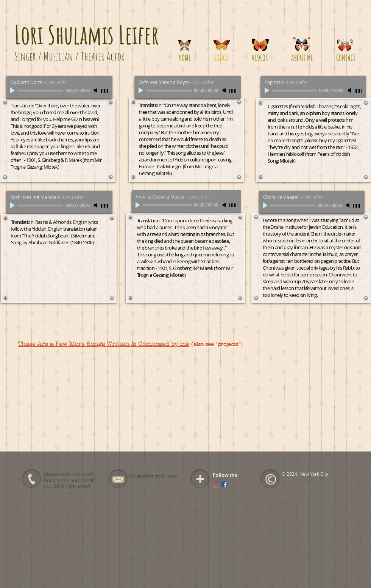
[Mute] (97, 90)
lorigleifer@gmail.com (153, 476)
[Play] (13, 90)
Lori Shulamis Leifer (87, 34)
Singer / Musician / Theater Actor (69, 56)
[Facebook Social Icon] (224, 484)
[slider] (105, 91)
